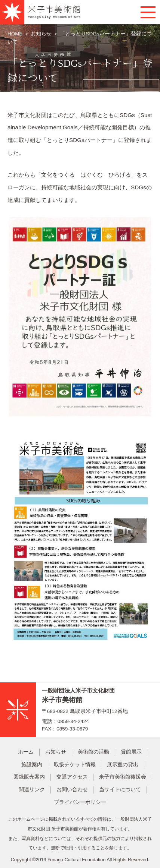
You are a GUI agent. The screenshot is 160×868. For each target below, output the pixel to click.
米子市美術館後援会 (123, 777)
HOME (16, 34)
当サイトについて (120, 790)
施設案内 (32, 765)
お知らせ (41, 34)
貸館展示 (131, 752)
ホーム (26, 752)
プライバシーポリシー (80, 802)
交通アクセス (72, 777)
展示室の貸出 (123, 765)
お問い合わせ (72, 790)
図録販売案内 (29, 777)
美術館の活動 (93, 752)
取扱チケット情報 (75, 765)
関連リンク (32, 790)
